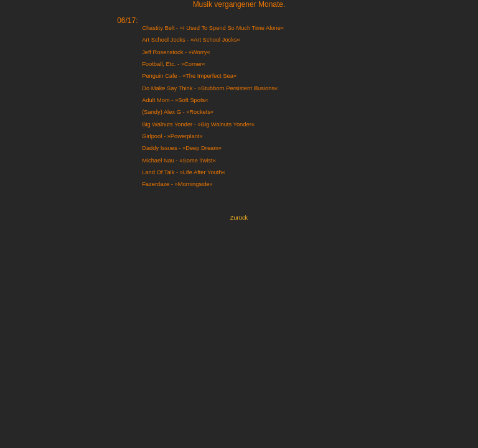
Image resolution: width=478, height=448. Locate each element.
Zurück (239, 218)
